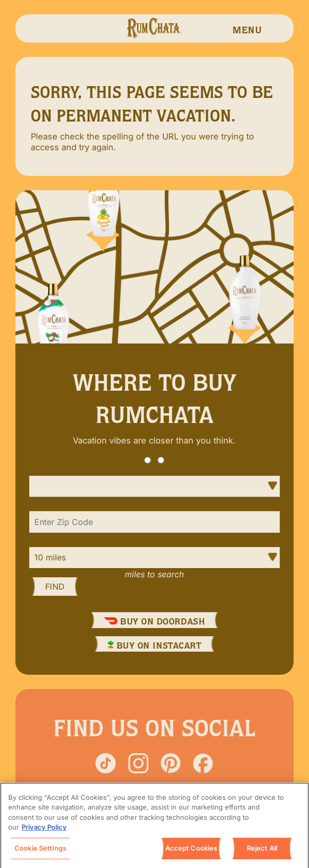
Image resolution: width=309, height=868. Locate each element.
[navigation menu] (247, 28)
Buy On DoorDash (154, 621)
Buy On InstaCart (155, 645)
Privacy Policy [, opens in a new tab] (44, 830)
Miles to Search (154, 574)
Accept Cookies (191, 851)
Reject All (262, 851)
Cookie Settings (40, 851)
